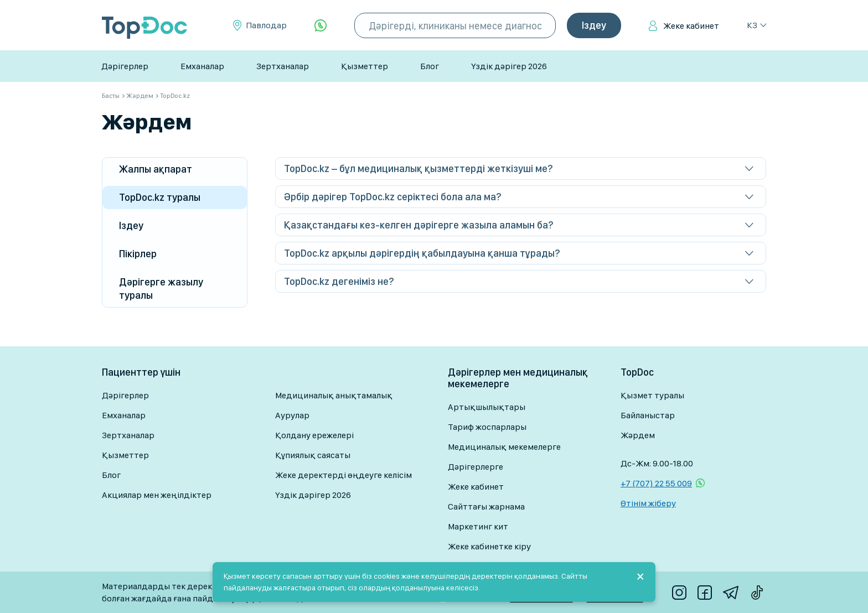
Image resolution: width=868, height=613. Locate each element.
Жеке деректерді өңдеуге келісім (343, 475)
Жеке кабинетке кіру (489, 546)
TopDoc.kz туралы (160, 197)
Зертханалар (283, 66)
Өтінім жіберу (648, 503)
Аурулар (292, 415)
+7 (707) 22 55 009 (656, 483)
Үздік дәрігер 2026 (509, 66)
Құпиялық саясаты (313, 455)
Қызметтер (365, 66)
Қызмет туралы (652, 395)
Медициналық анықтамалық (334, 395)
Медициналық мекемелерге (504, 447)
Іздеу (131, 225)
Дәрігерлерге (476, 467)
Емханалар (202, 66)
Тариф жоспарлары (487, 427)
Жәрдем (638, 435)
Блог (430, 66)
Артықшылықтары (487, 407)
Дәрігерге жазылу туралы (161, 289)
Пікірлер (138, 254)
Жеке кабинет (691, 26)
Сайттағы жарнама (486, 506)
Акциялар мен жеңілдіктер (157, 495)
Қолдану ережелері (314, 435)
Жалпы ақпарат (156, 169)
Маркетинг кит (478, 526)
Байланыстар (648, 415)
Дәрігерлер (125, 66)
